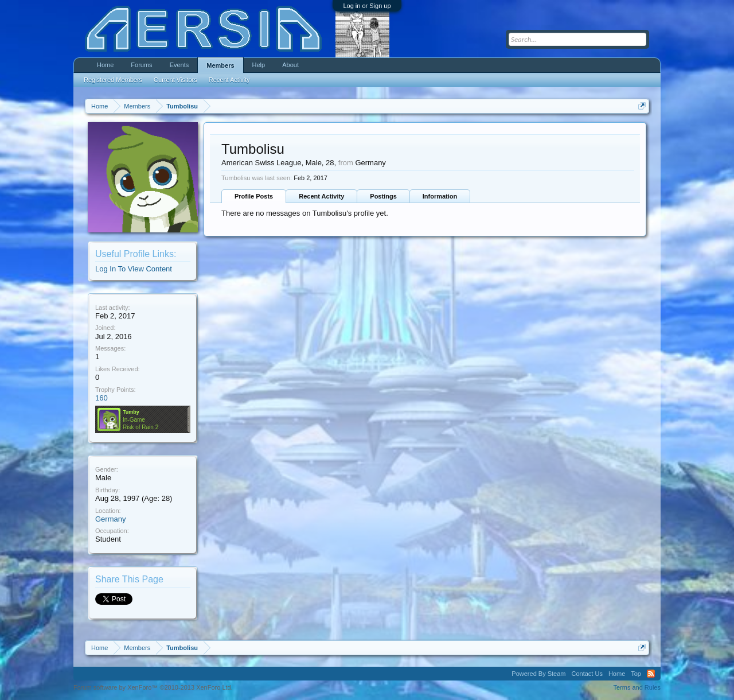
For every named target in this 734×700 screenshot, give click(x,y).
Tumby (131, 412)
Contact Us (587, 674)
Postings (383, 196)
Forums (141, 65)
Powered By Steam (538, 674)
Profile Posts (254, 196)
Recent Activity (321, 196)
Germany (110, 519)
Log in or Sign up (367, 6)
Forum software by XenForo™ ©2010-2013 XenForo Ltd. (153, 687)
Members (220, 65)
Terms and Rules (637, 687)
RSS (651, 674)
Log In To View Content (134, 269)
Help (259, 65)
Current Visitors (175, 80)
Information (440, 196)
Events (179, 65)
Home (105, 65)
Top (636, 674)
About (290, 65)
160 (101, 398)
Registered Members (113, 80)
